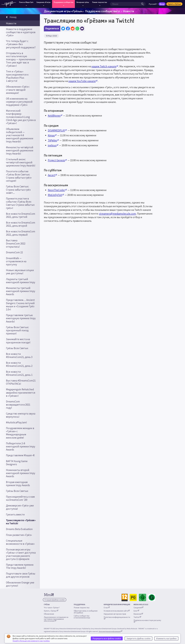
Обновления (49, 614)
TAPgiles (53, 140)
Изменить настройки (166, 638)
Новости (129, 11)
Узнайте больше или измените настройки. (31, 641)
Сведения (138, 608)
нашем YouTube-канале (83, 81)
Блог (136, 611)
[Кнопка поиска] (143, 4)
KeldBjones (55, 116)
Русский (153, 4)
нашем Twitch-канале (105, 66)
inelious (53, 145)
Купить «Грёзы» (174, 4)
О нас (107, 608)
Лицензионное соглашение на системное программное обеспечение (56, 619)
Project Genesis (57, 160)
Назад (11, 17)
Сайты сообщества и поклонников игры (82, 617)
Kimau (52, 135)
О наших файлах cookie (55, 600)
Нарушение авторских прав (115, 614)
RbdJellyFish (56, 195)
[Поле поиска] (125, 4)
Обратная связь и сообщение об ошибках (86, 612)
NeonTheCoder (57, 190)
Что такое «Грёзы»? (52, 608)
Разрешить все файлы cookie (107, 638)
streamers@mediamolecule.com (117, 214)
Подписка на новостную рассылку (147, 621)
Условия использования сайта (117, 611)
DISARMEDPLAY (57, 130)
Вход (162, 4)
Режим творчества (82, 608)
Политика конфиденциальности (117, 618)
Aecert (52, 175)
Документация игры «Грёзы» (63, 11)
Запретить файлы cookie (138, 638)
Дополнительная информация (110, 631)
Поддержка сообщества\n (102, 11)
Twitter (137, 617)
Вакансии (138, 614)
